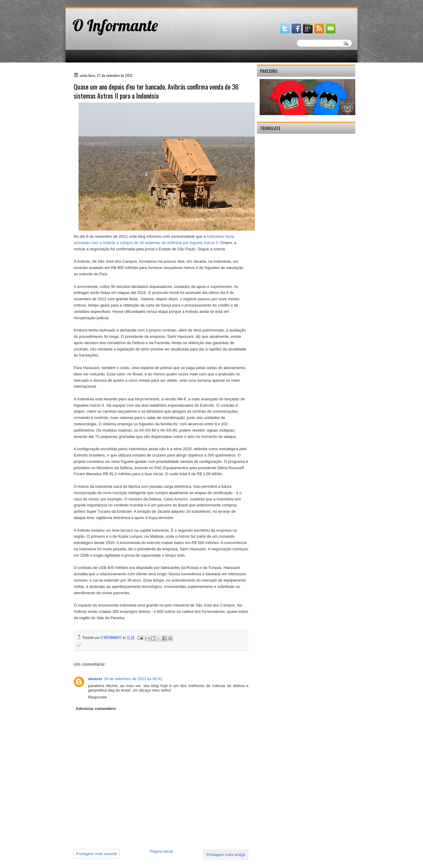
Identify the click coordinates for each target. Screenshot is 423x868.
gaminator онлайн (93, 3)
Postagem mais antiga (226, 855)
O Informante (115, 25)
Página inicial (161, 851)
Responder (98, 697)
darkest (95, 679)
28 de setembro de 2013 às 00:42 (133, 679)
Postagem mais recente (97, 854)
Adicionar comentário (96, 709)
